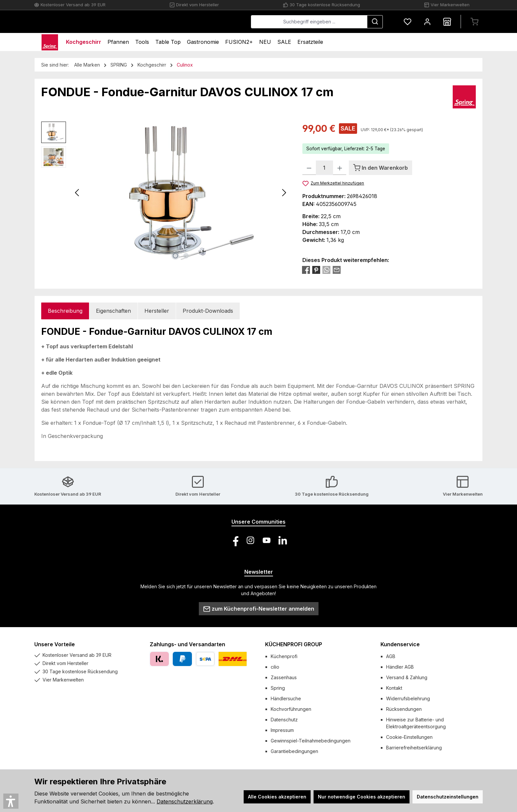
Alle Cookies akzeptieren (277, 797)
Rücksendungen (404, 709)
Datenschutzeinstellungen (448, 797)
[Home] (50, 42)
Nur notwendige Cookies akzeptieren (362, 797)
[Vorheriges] (77, 193)
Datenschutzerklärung (185, 801)
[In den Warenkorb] (380, 168)
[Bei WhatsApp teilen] (326, 270)
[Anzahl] (324, 168)
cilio (275, 667)
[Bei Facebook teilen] (306, 270)
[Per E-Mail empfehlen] (337, 270)
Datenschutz (284, 720)
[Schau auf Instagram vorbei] (250, 540)
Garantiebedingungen (294, 751)
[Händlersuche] (447, 22)
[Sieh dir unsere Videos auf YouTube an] (267, 540)
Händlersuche (286, 698)
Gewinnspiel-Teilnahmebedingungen (311, 741)
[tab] (65, 311)
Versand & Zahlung (407, 677)
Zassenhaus (284, 677)
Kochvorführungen (291, 709)
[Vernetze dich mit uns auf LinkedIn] (283, 540)
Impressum (282, 730)
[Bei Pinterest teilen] (316, 270)
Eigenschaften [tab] (113, 311)
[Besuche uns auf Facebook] (234, 540)
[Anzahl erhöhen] (340, 168)
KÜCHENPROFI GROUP (294, 644)
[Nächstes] (284, 193)
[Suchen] (375, 22)
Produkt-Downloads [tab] (208, 311)
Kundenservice (400, 644)
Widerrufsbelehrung (408, 698)
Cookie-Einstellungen (409, 737)
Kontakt (394, 688)
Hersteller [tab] (157, 311)
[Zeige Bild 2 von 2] (186, 256)
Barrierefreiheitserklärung (414, 748)
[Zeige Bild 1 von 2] (175, 256)
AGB (391, 656)
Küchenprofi (284, 656)
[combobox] (309, 22)
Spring (278, 688)
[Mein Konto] (427, 22)
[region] (165, 192)
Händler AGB (400, 667)
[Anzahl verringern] (309, 168)
